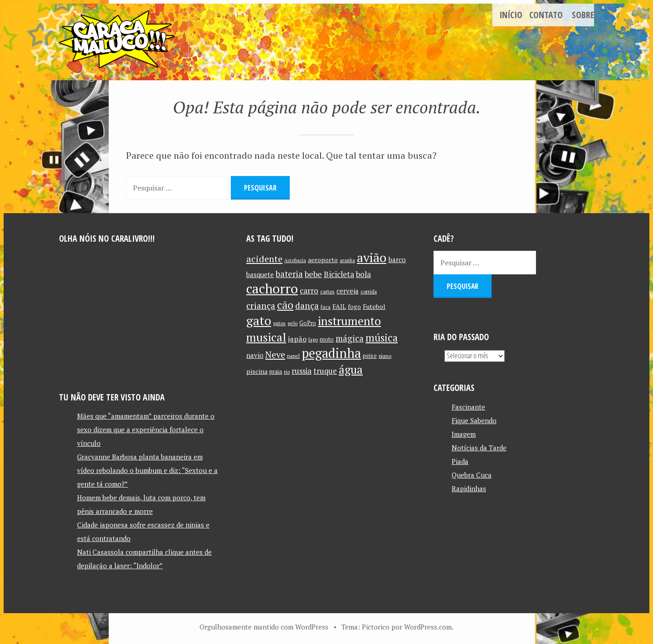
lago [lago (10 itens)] (313, 339)
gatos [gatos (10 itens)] (279, 323)
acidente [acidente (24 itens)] (264, 258)
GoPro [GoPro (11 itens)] (308, 323)
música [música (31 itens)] (382, 337)
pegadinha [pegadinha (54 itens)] (331, 353)
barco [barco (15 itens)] (397, 259)
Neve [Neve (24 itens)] (275, 354)
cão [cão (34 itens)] (285, 305)
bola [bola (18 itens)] (363, 274)
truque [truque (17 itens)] (325, 371)
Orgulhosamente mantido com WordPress (264, 627)
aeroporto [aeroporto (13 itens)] (323, 259)
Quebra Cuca (472, 474)
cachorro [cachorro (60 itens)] (272, 288)
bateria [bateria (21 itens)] (289, 273)
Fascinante (468, 406)
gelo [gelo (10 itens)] (292, 323)
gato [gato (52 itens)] (259, 320)
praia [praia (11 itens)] (276, 371)
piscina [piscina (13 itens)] (257, 371)
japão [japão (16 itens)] (297, 338)
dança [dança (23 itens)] (307, 305)
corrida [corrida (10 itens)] (369, 291)
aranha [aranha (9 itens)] (347, 260)
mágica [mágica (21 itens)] (350, 338)
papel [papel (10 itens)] (293, 355)
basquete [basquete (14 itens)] (260, 274)
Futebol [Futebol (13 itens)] (374, 306)
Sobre (583, 15)
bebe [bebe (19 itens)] (313, 274)
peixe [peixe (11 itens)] (370, 355)
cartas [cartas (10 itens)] (327, 291)
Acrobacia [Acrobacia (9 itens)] (295, 260)
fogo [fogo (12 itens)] (354, 306)
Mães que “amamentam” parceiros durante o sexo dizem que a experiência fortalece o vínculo (146, 429)
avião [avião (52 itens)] (372, 257)
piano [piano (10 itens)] (385, 355)
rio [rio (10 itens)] (287, 371)
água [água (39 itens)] (351, 369)
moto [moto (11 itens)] (327, 339)
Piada (460, 461)
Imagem (464, 434)
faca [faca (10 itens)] (326, 306)
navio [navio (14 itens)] (255, 355)
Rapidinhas (469, 488)
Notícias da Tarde (479, 447)
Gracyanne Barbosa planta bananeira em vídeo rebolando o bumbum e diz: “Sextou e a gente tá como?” (147, 470)
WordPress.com (428, 627)
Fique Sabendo (474, 420)
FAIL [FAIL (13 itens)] (339, 306)
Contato (546, 15)
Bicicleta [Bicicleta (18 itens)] (339, 274)
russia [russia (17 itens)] (302, 371)
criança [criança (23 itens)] (261, 305)
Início (511, 15)
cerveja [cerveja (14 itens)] (348, 290)
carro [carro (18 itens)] (309, 290)
